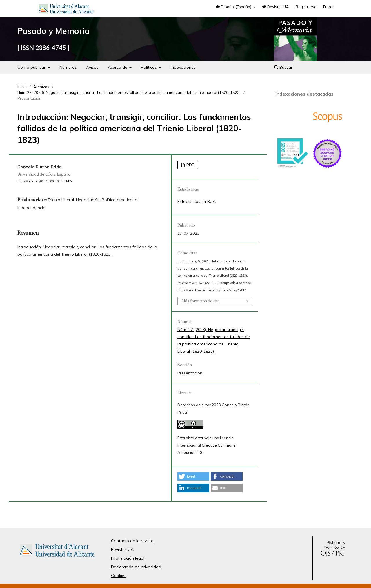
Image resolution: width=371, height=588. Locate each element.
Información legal (128, 558)
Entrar (329, 7)
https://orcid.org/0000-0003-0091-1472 (45, 181)
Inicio (22, 87)
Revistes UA (275, 7)
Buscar (283, 67)
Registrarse (306, 7)
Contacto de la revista (132, 541)
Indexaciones (183, 67)
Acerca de (118, 67)
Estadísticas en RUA (197, 201)
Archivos (41, 87)
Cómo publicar (32, 67)
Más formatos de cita (200, 301)
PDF (190, 165)
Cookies (119, 576)
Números (68, 67)
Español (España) (234, 7)
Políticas (149, 67)
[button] (193, 476)
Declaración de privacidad (136, 567)
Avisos (92, 67)
